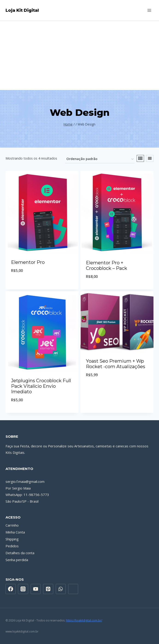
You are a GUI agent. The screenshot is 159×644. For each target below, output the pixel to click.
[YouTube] (36, 589)
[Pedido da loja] (100, 159)
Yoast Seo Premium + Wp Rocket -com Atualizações (116, 364)
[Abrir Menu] (149, 10)
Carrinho (12, 525)
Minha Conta (15, 532)
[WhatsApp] (61, 589)
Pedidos (12, 546)
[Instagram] (23, 589)
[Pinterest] (48, 589)
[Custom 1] (73, 589)
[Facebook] (11, 589)
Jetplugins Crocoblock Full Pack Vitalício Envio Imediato (41, 386)
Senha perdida (17, 560)
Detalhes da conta (20, 553)
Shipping (12, 539)
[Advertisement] (79, 55)
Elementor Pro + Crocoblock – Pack (107, 265)
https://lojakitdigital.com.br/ (84, 620)
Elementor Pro (28, 262)
